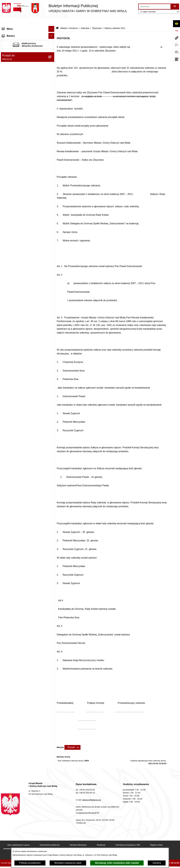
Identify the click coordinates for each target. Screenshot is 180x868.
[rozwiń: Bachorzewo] (52, 92)
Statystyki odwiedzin (75, 847)
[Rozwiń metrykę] (72, 740)
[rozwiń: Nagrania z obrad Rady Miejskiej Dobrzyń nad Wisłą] (52, 324)
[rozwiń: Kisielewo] (52, 147)
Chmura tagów (101, 847)
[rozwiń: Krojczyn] (52, 179)
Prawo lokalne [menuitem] (10, 318)
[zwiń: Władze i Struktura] (52, 45)
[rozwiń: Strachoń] (52, 234)
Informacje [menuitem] (8, 388)
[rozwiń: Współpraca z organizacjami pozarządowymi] (52, 473)
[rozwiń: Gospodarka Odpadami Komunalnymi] (52, 412)
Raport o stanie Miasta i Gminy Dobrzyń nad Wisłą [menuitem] (23, 335)
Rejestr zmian (156, 837)
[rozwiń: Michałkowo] (52, 194)
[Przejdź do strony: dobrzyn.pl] (176, 38)
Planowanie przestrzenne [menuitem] (15, 430)
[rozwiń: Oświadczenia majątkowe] (52, 349)
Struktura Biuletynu (78, 837)
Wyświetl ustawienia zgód (68, 863)
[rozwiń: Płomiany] (52, 218)
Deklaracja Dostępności (45, 847)
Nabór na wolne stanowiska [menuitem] (17, 367)
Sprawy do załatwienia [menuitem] (14, 406)
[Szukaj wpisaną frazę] (175, 7)
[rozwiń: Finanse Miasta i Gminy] (52, 361)
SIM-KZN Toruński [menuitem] (12, 400)
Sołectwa (85, 20)
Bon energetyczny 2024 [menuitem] (15, 394)
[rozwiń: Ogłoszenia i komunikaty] (52, 343)
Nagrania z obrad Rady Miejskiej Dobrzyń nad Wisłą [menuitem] (24, 326)
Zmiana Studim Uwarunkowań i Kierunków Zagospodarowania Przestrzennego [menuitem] (24, 447)
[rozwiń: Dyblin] (52, 108)
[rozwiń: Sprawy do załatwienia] (52, 406)
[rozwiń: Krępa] (52, 171)
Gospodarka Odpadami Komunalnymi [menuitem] (22, 412)
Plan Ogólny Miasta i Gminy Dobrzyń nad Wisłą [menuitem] (24, 437)
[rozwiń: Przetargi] (52, 355)
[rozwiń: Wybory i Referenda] (52, 373)
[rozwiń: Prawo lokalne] (52, 318)
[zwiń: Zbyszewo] (52, 273)
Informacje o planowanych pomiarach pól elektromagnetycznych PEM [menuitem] (24, 380)
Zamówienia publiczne (50, 837)
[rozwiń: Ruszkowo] (52, 226)
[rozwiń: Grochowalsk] (52, 132)
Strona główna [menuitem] (10, 27)
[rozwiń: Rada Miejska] (52, 61)
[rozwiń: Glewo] (52, 116)
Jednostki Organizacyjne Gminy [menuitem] (19, 312)
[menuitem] (28, 53)
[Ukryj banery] (51, 483)
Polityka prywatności (30, 863)
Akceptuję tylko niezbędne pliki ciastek (117, 863)
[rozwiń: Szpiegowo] (52, 249)
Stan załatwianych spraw (18, 837)
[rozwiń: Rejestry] (52, 455)
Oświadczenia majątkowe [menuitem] (16, 349)
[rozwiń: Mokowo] (52, 202)
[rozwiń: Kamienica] (52, 139)
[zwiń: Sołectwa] (52, 84)
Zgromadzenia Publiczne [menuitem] (15, 466)
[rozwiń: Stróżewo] (52, 242)
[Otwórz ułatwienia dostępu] (176, 24)
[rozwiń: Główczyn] (52, 124)
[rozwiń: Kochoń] (52, 155)
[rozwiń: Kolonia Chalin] (52, 163)
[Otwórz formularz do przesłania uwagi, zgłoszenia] (176, 52)
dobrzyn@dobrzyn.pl (92, 792)
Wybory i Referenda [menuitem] (13, 373)
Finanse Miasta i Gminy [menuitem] (14, 361)
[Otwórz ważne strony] (176, 45)
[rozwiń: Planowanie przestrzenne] (52, 430)
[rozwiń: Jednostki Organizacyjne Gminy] (52, 312)
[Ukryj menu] (51, 21)
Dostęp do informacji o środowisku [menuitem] (20, 418)
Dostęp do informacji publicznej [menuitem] (18, 39)
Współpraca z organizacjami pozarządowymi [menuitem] (17, 474)
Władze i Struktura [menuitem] (12, 45)
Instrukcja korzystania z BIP (128, 837)
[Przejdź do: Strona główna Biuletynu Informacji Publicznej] (57, 21)
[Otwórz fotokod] (176, 59)
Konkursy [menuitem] (7, 461)
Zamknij (157, 863)
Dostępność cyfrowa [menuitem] (13, 33)
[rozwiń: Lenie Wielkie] (52, 187)
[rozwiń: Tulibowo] (52, 257)
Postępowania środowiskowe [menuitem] (17, 424)
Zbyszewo (97, 20)
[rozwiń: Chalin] (52, 100)
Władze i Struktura (69, 20)
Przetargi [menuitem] (7, 355)
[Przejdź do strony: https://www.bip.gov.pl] (176, 31)
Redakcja (101, 837)
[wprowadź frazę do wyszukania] (155, 7)
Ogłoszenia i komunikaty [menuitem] (15, 343)
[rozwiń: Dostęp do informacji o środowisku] (52, 418)
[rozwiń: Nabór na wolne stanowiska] (52, 367)
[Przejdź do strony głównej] (64, 8)
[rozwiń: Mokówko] (52, 210)
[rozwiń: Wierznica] (52, 265)
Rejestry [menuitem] (6, 455)
